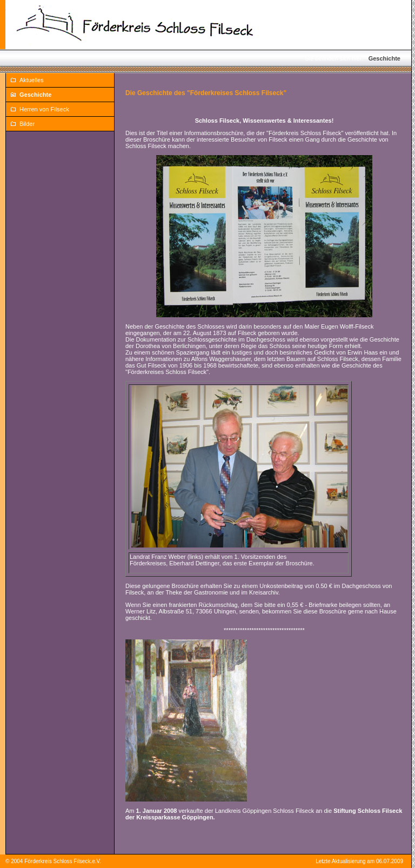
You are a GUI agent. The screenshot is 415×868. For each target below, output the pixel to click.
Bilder (27, 124)
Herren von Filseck (44, 109)
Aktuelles (32, 80)
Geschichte (384, 58)
